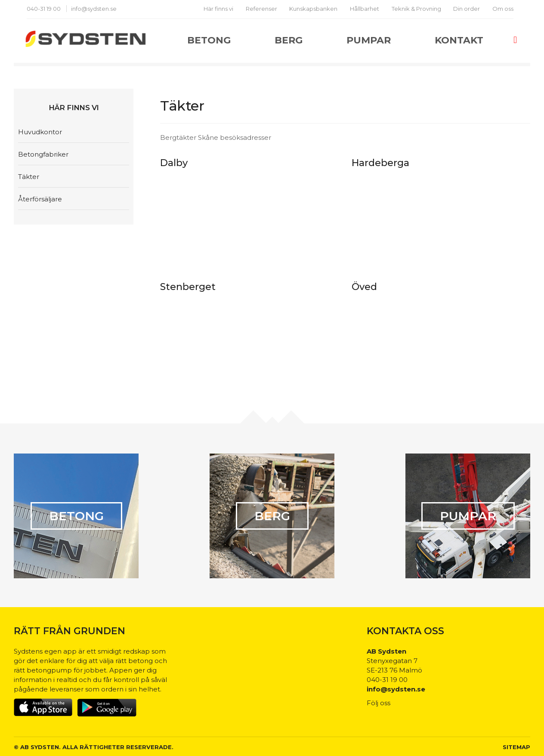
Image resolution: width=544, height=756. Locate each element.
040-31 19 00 (44, 9)
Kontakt (459, 40)
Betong (209, 40)
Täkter (29, 177)
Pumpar (369, 40)
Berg (289, 40)
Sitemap (516, 747)
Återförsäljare (40, 199)
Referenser (261, 9)
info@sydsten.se (94, 9)
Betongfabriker (43, 154)
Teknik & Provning (416, 9)
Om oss (503, 9)
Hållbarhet (365, 9)
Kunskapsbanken (313, 9)
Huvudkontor (40, 132)
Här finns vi (218, 9)
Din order (467, 9)
